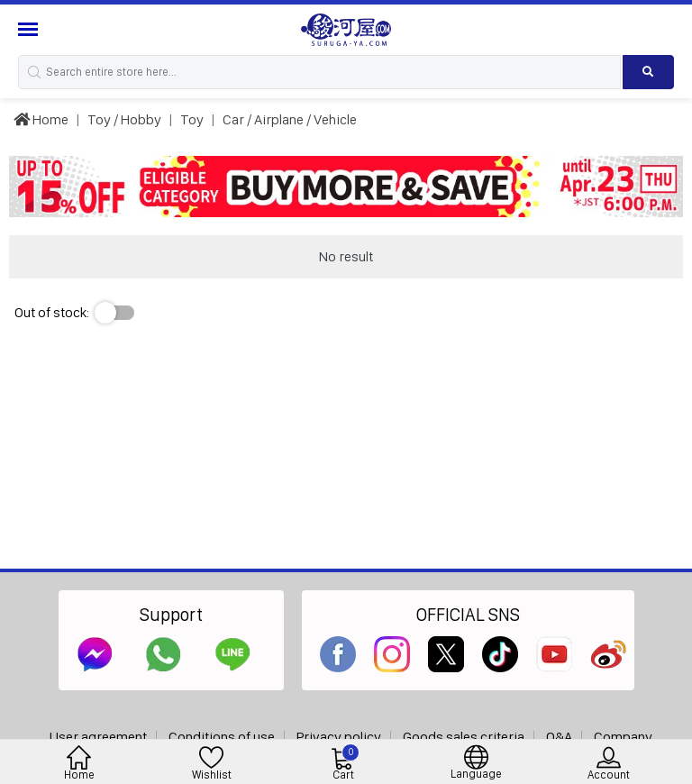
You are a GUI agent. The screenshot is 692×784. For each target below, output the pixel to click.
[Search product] (648, 72)
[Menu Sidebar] (30, 29)
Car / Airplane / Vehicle (290, 119)
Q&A (559, 737)
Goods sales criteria (464, 737)
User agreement (98, 737)
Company (623, 737)
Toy (192, 119)
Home (41, 119)
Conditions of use (222, 737)
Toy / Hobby (124, 119)
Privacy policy (339, 737)
